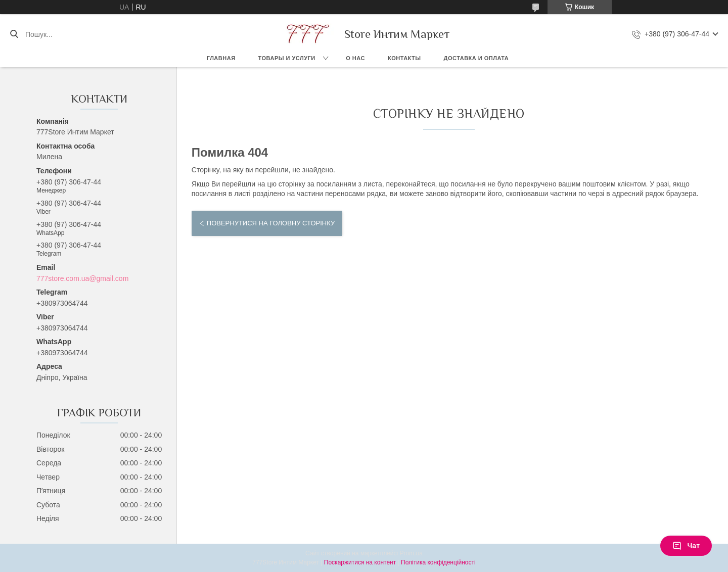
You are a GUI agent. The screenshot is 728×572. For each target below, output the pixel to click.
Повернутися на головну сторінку (271, 223)
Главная (221, 58)
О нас (355, 58)
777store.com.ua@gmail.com (82, 278)
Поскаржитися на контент (360, 562)
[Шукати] (14, 34)
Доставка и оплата (476, 58)
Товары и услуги (287, 58)
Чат (686, 546)
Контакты (404, 58)
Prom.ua (411, 553)
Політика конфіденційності (438, 562)
